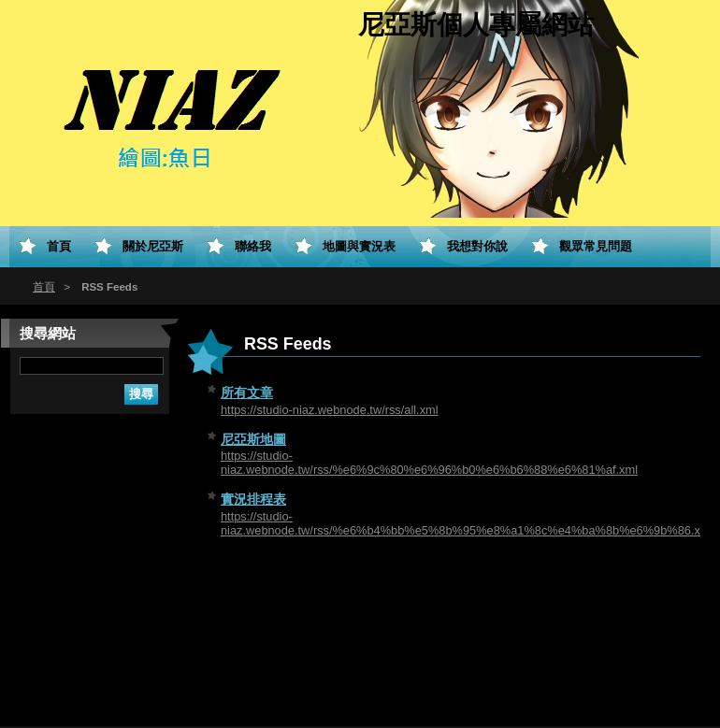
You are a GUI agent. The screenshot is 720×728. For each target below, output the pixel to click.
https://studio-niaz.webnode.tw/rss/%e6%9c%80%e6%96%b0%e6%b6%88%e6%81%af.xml (429, 463)
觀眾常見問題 (596, 246)
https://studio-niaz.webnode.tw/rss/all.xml (330, 410)
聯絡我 (253, 246)
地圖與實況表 (359, 246)
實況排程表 (253, 499)
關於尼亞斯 (153, 246)
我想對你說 (477, 246)
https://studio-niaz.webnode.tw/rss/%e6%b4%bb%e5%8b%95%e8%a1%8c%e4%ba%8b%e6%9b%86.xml (467, 523)
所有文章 (247, 393)
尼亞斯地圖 (253, 439)
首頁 (44, 287)
